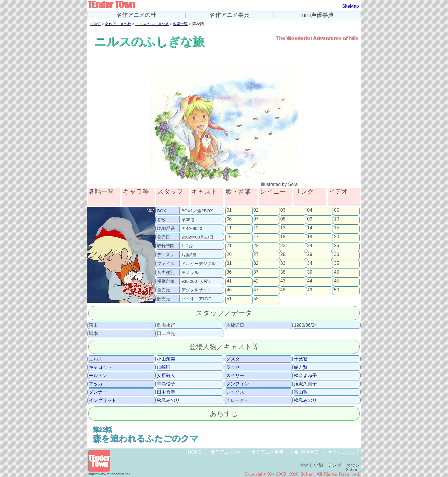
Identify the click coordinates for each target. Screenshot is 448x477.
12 (256, 228)
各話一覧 (180, 24)
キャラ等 (136, 192)
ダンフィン (237, 384)
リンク (304, 192)
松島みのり (168, 400)
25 (337, 246)
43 (283, 281)
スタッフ (170, 192)
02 (256, 210)
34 (310, 263)
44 (310, 281)
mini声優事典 (317, 15)
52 (256, 299)
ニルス (96, 359)
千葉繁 (301, 359)
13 (283, 228)
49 (310, 290)
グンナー (98, 392)
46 (229, 290)
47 (256, 290)
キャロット (100, 367)
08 (283, 219)
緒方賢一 (303, 367)
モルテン (98, 376)
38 (283, 272)
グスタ (233, 359)
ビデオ (338, 192)
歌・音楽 (238, 192)
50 (337, 290)
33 (283, 263)
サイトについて (344, 452)
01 (229, 210)
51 (229, 299)
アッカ (96, 384)
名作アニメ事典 (229, 15)
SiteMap (350, 6)
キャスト (205, 192)
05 (337, 210)
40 (337, 272)
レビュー (273, 192)
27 (256, 254)
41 (229, 281)
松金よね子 (305, 376)
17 (256, 237)
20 (337, 237)
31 (229, 263)
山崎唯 (164, 367)
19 (310, 237)
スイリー (235, 376)
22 (256, 246)
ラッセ (233, 367)
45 (337, 281)
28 (283, 254)
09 (310, 219)
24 (310, 246)
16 (229, 237)
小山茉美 (166, 359)
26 (229, 254)
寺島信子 (166, 384)
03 (283, 210)
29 (310, 254)
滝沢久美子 (305, 384)
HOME (95, 24)
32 (256, 263)
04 (310, 210)
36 (229, 272)
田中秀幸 (166, 392)
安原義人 (166, 376)
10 (337, 219)
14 (310, 228)
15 (337, 228)
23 (283, 246)
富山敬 (301, 392)
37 (256, 272)
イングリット (103, 400)
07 (256, 219)
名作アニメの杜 (136, 15)
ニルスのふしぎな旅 (152, 24)
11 (229, 228)
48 (283, 290)
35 (337, 263)
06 (229, 219)
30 (337, 254)
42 (256, 281)
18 (283, 237)
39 (310, 272)
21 (229, 246)
